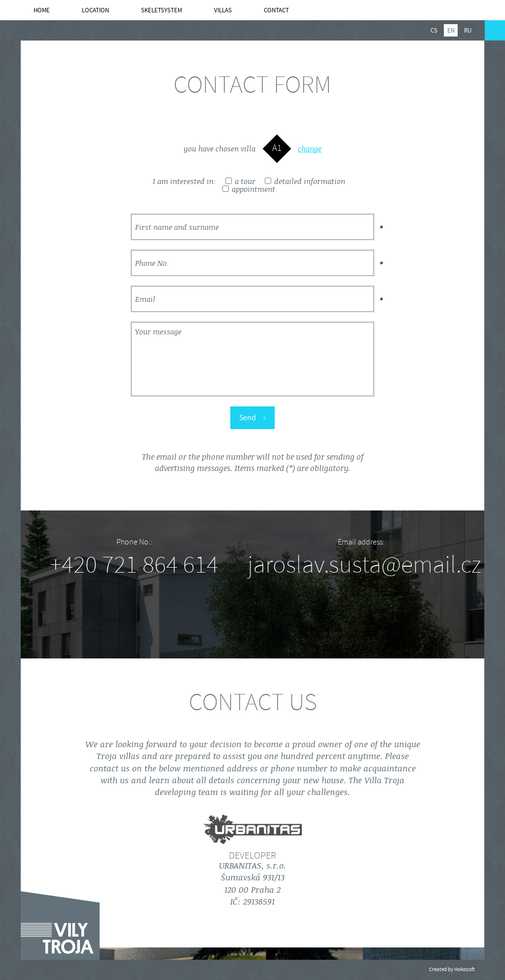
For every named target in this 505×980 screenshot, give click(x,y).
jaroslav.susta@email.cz (364, 565)
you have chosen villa (219, 149)
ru (468, 31)
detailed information (305, 181)
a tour (240, 181)
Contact (276, 10)
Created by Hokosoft (452, 970)
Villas (223, 10)
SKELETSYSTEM (162, 10)
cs (434, 31)
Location (95, 10)
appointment (249, 189)
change (310, 149)
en (451, 31)
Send (252, 417)
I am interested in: (184, 181)
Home (42, 10)
